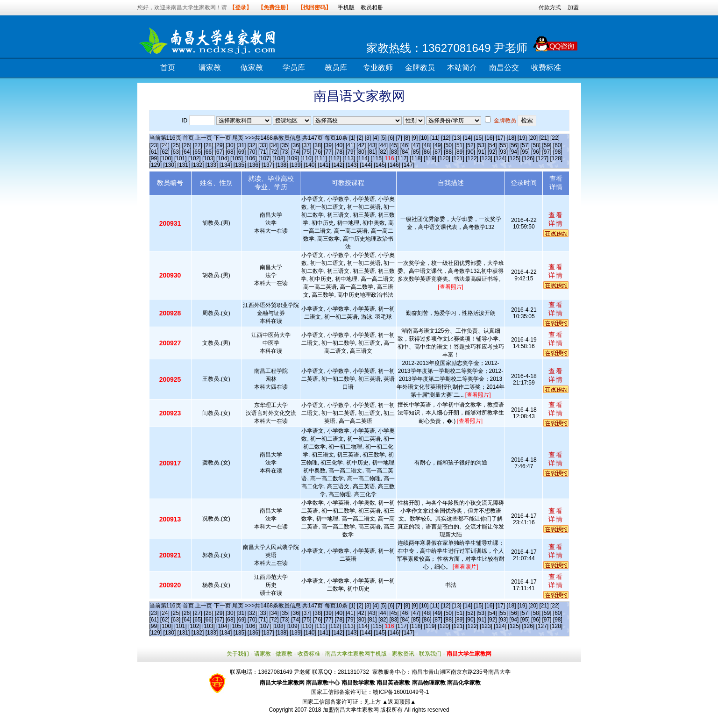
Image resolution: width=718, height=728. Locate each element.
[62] (165, 152)
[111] (321, 158)
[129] (156, 165)
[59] (547, 145)
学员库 (294, 68)
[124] (500, 158)
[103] (209, 158)
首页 (168, 68)
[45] (394, 145)
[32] (252, 145)
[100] (167, 158)
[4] (375, 138)
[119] (430, 158)
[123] (486, 158)
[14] (468, 138)
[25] (176, 145)
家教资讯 (403, 654)
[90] (470, 152)
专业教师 (378, 68)
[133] (212, 165)
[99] (154, 158)
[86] (427, 152)
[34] (274, 145)
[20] (533, 138)
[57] (525, 145)
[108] (279, 158)
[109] (293, 158)
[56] (514, 145)
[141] (324, 165)
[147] (408, 165)
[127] (542, 158)
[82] (383, 152)
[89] (460, 152)
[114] (363, 158)
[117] (402, 158)
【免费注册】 (275, 7)
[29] (220, 145)
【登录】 (241, 7)
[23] (154, 145)
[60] (558, 145)
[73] (285, 152)
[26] (187, 145)
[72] (274, 152)
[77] (328, 152)
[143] (352, 165)
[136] (254, 165)
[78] (340, 152)
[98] (558, 152)
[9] (415, 138)
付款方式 (550, 7)
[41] (350, 145)
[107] (265, 158)
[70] (252, 152)
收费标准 (546, 68)
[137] (268, 165)
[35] (285, 145)
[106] (251, 158)
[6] (391, 138)
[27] (198, 145)
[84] (405, 152)
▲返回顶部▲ (399, 702)
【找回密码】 (314, 7)
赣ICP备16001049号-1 (401, 692)
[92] (492, 152)
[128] (557, 158)
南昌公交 (504, 68)
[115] (377, 158)
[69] (241, 152)
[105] (237, 158)
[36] (296, 145)
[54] (492, 145)
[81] (372, 152)
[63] (176, 152)
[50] (448, 145)
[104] (223, 158)
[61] (154, 152)
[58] (536, 145)
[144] (366, 165)
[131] (184, 165)
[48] (427, 145)
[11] (435, 138)
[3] (368, 138)
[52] (470, 145)
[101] (181, 158)
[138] (282, 165)
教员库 (336, 68)
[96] (536, 152)
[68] (230, 152)
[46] (405, 145)
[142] (338, 165)
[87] (438, 152)
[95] (525, 152)
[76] (318, 152)
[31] (241, 145)
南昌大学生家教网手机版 (356, 654)
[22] (555, 138)
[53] (481, 145)
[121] (458, 158)
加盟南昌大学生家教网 (351, 710)
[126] (528, 158)
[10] (424, 138)
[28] (208, 145)
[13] (457, 138)
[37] (307, 145)
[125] (514, 158)
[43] (372, 145)
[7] (399, 138)
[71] (263, 152)
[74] (296, 152)
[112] (335, 158)
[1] (352, 138)
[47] (416, 145)
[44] (383, 145)
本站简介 (462, 68)
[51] (460, 145)
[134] (226, 165)
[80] (361, 152)
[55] (503, 145)
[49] (438, 145)
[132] (198, 165)
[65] (198, 152)
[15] (478, 138)
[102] (195, 158)
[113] (349, 158)
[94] (514, 152)
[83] (394, 152)
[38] (318, 145)
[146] (394, 165)
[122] (472, 158)
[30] (230, 145)
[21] (544, 138)
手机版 (346, 7)
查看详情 (556, 219)
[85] (416, 152)
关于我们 (238, 654)
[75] (307, 152)
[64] (187, 152)
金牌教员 (420, 68)
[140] (310, 165)
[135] (240, 165)
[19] (522, 138)
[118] (416, 158)
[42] (361, 145)
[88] (448, 152)
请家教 (210, 68)
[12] (446, 138)
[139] (296, 165)
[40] (340, 145)
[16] (490, 138)
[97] (547, 152)
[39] (328, 145)
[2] (360, 138)
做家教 (252, 68)
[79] (350, 152)
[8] (407, 138)
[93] (503, 152)
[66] (208, 152)
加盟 (573, 7)
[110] (307, 158)
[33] (263, 145)
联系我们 (430, 654)
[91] (481, 152)
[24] (165, 145)
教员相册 (372, 7)
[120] (444, 158)
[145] (380, 165)
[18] (511, 138)
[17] (500, 138)
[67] (220, 152)
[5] (383, 138)
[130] (170, 165)
